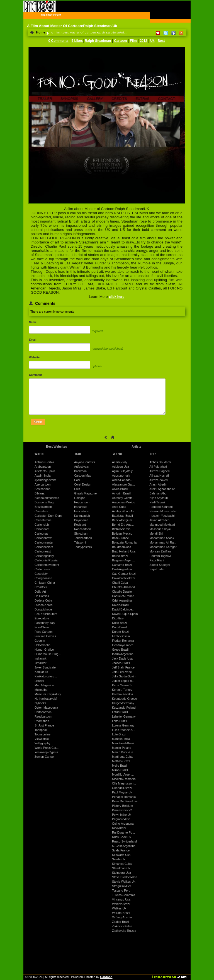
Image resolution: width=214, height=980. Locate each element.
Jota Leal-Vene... (123, 672)
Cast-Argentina (122, 569)
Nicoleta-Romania (124, 779)
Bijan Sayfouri (159, 498)
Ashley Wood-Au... (124, 511)
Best (161, 41)
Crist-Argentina (122, 600)
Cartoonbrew (43, 538)
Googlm (40, 641)
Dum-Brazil (119, 627)
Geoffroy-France (123, 645)
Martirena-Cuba (122, 757)
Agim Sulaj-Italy (122, 471)
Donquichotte (43, 609)
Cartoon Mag (83, 475)
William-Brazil (121, 913)
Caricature (41, 511)
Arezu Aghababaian (162, 489)
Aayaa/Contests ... (86, 462)
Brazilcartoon (43, 507)
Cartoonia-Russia (46, 560)
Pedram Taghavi (160, 556)
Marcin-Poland (122, 748)
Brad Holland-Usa (124, 551)
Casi (77, 480)
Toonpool (41, 730)
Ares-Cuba (119, 507)
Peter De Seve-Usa (125, 801)
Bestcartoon (42, 489)
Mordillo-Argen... (123, 774)
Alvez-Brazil (120, 489)
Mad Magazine (44, 685)
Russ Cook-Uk (122, 837)
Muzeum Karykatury (48, 694)
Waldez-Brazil (121, 904)
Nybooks (40, 703)
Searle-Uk (119, 859)
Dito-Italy (118, 618)
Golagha (80, 498)
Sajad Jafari (157, 569)
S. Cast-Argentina (124, 846)
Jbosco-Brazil (121, 663)
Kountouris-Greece (124, 699)
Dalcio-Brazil (120, 605)
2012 (144, 41)
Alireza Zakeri (158, 480)
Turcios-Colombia (124, 895)
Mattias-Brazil (121, 761)
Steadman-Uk (121, 868)
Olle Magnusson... (124, 783)
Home (38, 32)
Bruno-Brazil (120, 556)
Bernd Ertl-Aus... (123, 525)
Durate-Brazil (121, 632)
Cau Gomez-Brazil (124, 574)
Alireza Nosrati (159, 475)
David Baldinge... (123, 609)
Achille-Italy (120, 462)
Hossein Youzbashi (162, 516)
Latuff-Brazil (120, 712)
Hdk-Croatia (42, 645)
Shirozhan (81, 534)
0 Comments (59, 41)
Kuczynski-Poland (124, 708)
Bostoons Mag (44, 502)
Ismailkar (41, 663)
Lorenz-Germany (123, 725)
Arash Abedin (158, 484)
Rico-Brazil (119, 828)
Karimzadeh (82, 516)
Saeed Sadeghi (160, 565)
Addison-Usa (121, 467)
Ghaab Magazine (85, 493)
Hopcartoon (82, 502)
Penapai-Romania (124, 797)
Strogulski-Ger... (123, 886)
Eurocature (42, 618)
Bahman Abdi (158, 493)
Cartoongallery (44, 556)
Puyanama (81, 520)
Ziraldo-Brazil (121, 922)
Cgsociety (41, 574)
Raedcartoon (43, 716)
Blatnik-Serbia (121, 529)
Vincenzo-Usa (121, 899)
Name (33, 322)
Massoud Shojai (160, 529)
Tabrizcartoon (83, 538)
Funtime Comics (45, 636)
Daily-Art (40, 592)
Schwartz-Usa (121, 855)
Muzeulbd (41, 690)
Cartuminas (42, 569)
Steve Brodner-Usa (125, 877)
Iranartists (81, 507)
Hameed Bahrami (161, 507)
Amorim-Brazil (121, 493)
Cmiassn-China (45, 583)
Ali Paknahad (158, 467)
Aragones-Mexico (124, 502)
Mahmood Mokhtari (162, 525)
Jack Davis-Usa (122, 658)
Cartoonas (41, 534)
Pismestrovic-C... (123, 810)
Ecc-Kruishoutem (46, 614)
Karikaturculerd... (46, 676)
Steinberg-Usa (121, 873)
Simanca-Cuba (122, 864)
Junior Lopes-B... (123, 681)
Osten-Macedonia (46, 708)
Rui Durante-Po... (123, 832)
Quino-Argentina (123, 824)
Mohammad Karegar (163, 547)
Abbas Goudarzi (160, 462)
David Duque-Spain (125, 614)
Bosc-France (120, 538)
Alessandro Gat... (123, 484)
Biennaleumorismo (47, 498)
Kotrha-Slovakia (122, 694)
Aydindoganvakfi (45, 480)
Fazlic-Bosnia (121, 636)
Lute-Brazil (119, 734)
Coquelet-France (123, 596)
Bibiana (40, 493)
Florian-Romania (123, 641)
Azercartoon (42, 484)
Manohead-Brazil (123, 743)
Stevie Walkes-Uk (124, 882)
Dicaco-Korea (44, 605)
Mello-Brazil (120, 766)
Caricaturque (43, 520)
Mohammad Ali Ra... (163, 542)
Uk (152, 41)
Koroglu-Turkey (122, 690)
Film (133, 41)
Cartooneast (43, 551)
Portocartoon (43, 712)
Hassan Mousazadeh (163, 511)
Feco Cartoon (44, 632)
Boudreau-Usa (122, 547)
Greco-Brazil (120, 650)
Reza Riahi (157, 560)
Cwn (77, 489)
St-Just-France (44, 725)
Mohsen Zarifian (160, 551)
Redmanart (42, 721)
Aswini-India (42, 475)
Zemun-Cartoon (45, 757)
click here (117, 297)
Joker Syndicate (45, 667)
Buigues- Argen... (123, 560)
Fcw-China (42, 627)
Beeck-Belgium (122, 520)
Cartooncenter (44, 542)
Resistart (80, 525)
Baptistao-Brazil (122, 516)
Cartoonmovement (47, 565)
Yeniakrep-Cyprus (46, 752)
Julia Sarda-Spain (124, 676)
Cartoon (120, 41)
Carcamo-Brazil (122, 565)
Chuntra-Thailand (123, 587)
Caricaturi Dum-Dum (48, 516)
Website (34, 357)
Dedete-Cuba (43, 600)
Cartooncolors (44, 547)
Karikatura (41, 672)
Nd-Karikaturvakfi (46, 699)
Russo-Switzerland (124, 841)
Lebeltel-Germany (124, 716)
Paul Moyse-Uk (122, 792)
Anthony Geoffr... (123, 498)
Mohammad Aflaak (162, 538)
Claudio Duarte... (123, 592)
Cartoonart (42, 529)
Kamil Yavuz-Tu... (124, 685)
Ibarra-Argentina (123, 654)
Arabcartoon (43, 467)
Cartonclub (42, 525)
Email (33, 340)
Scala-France (121, 850)
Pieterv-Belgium (122, 806)
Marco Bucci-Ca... (124, 752)
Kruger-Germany (123, 703)
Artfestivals (81, 467)
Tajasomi (80, 542)
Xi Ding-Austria (122, 917)
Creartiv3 (41, 587)
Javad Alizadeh (159, 520)
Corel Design (83, 484)
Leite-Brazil (119, 721)
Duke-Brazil (120, 623)
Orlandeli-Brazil (122, 788)
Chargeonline (43, 578)
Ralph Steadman (98, 41)
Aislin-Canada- (122, 480)
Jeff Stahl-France (123, 667)
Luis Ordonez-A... (124, 730)
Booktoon (80, 471)
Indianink (41, 658)
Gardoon (106, 977)
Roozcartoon (82, 529)
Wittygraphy (42, 743)
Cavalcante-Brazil (124, 578)
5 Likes (77, 41)
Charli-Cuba (120, 583)
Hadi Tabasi (157, 502)
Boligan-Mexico (122, 534)
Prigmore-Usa (121, 819)
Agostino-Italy (121, 475)
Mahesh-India (121, 739)
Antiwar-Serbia (44, 462)
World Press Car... (47, 748)
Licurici (39, 681)
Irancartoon (82, 511)
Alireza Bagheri (159, 471)
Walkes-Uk (119, 908)
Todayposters (83, 547)
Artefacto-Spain (45, 471)
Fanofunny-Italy (45, 623)
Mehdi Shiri (157, 534)
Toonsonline (42, 734)
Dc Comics (42, 596)
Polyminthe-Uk (122, 815)
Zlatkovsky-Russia (124, 931)
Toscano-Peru (121, 890)
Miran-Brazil (120, 770)
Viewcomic (42, 739)
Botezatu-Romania (124, 542)
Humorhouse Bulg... (48, 654)
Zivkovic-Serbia (122, 926)
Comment (35, 375)
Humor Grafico (44, 650)
